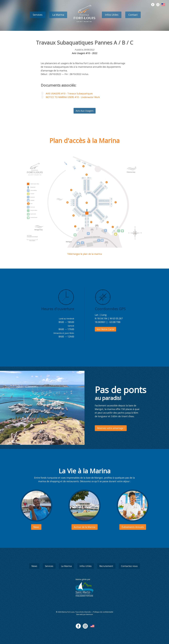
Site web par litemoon (84, 614)
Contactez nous (129, 566)
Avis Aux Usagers (85, 111)
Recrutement (106, 566)
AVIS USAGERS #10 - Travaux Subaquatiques (69, 94)
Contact (133, 15)
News (34, 566)
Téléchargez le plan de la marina (85, 254)
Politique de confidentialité (103, 612)
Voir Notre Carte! (105, 329)
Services (38, 15)
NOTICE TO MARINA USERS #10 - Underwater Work (73, 97)
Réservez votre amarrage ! (111, 428)
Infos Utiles (112, 15)
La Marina (58, 15)
